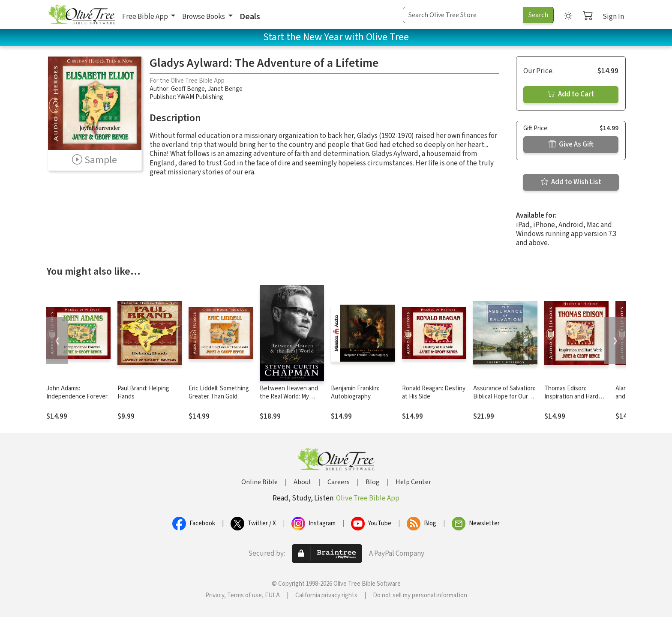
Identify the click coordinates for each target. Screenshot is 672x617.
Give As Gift (571, 144)
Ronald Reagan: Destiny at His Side (434, 392)
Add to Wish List (571, 182)
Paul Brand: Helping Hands (143, 392)
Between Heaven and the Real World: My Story (289, 397)
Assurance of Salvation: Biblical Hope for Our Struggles (504, 397)
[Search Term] (463, 15)
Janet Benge (225, 89)
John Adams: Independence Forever (77, 392)
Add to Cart (571, 94)
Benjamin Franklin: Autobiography (355, 392)
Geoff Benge (188, 89)
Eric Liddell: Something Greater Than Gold (219, 392)
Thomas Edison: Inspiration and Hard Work (571, 397)
